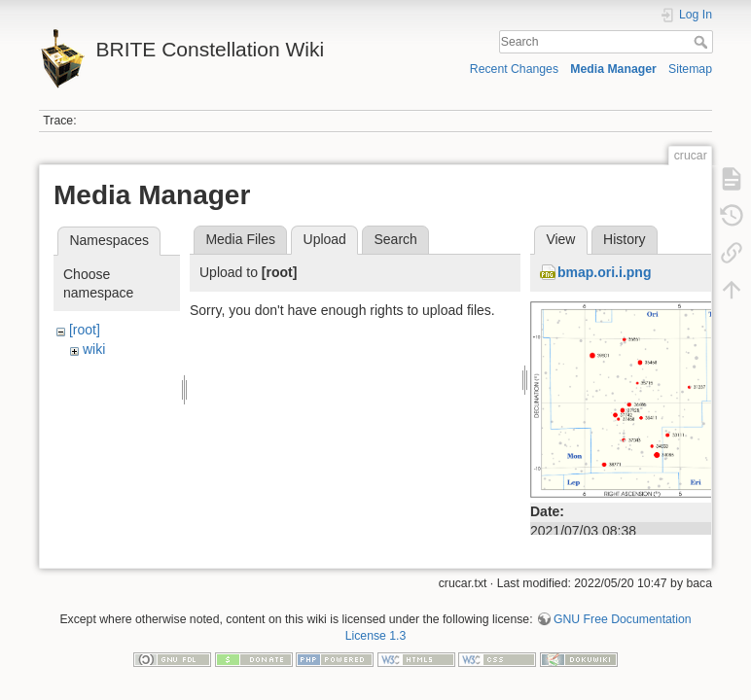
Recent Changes (514, 69)
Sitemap (690, 69)
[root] (85, 330)
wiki (94, 349)
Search (703, 42)
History (625, 239)
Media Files (240, 239)
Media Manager (613, 69)
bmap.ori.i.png (604, 272)
